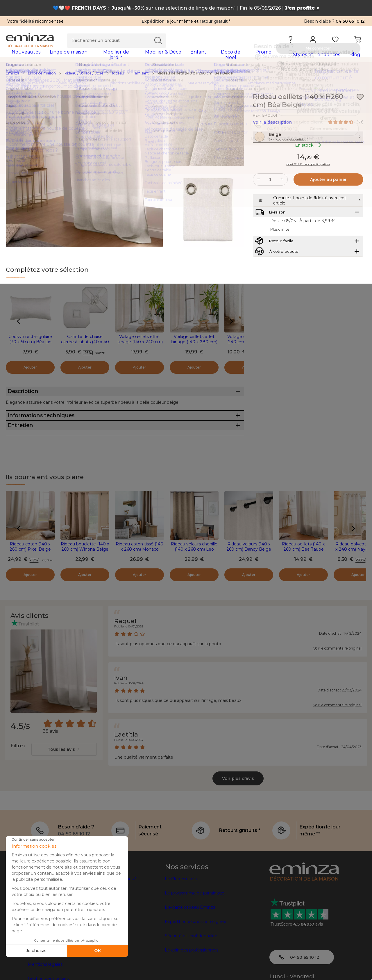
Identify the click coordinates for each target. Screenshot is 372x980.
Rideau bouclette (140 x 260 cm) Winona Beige (85, 583)
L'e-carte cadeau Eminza (190, 944)
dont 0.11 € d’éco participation (308, 181)
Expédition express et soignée (196, 958)
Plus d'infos (280, 260)
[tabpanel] (142, 58)
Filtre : (18, 782)
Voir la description (272, 126)
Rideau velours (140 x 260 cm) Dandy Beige (249, 583)
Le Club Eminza (181, 915)
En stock (308, 161)
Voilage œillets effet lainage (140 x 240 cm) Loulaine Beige (140, 346)
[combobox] (64, 786)
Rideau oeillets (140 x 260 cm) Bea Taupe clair (303, 586)
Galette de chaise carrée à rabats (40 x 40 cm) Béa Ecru (85, 346)
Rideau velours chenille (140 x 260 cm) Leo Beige (194, 586)
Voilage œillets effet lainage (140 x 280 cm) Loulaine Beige (194, 346)
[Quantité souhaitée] (270, 196)
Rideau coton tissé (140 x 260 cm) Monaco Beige (139, 586)
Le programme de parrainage (195, 929)
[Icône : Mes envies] (360, 101)
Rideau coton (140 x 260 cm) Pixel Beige (30, 583)
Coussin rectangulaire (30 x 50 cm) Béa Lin (30, 343)
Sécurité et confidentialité (191, 972)
